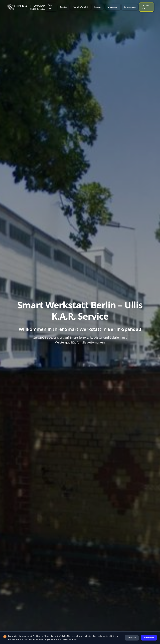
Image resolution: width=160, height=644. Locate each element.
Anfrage (98, 7)
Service (64, 7)
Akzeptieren (149, 638)
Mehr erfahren (70, 639)
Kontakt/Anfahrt (80, 7)
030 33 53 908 (146, 7)
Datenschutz (130, 7)
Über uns (50, 7)
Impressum (113, 7)
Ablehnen (132, 638)
